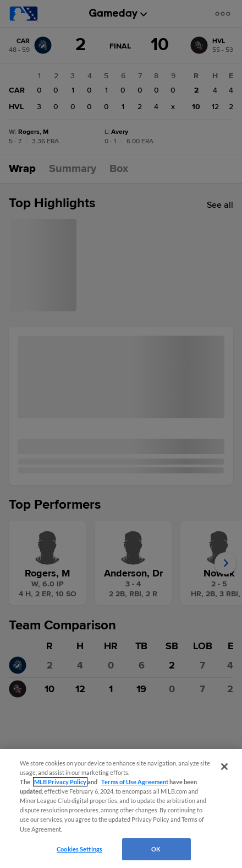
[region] (121, 808)
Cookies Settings (79, 849)
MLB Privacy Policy (60, 782)
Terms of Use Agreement (135, 782)
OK (156, 849)
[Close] (224, 767)
